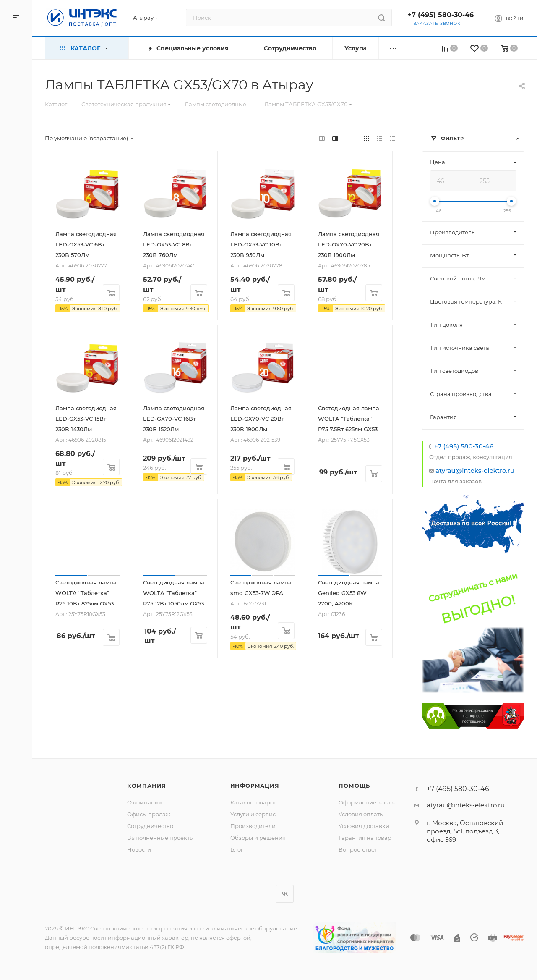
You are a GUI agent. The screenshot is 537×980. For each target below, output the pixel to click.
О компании (145, 802)
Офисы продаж (149, 814)
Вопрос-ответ (358, 849)
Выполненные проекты (160, 838)
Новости (139, 849)
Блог (237, 849)
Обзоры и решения (258, 838)
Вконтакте (285, 894)
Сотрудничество (150, 826)
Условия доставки (364, 826)
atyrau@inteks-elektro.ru (475, 470)
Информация (255, 786)
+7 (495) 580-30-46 (441, 15)
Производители (253, 826)
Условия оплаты (361, 814)
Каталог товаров (254, 802)
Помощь (354, 786)
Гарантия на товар (365, 838)
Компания (147, 786)
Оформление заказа (368, 802)
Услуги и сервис (253, 814)
